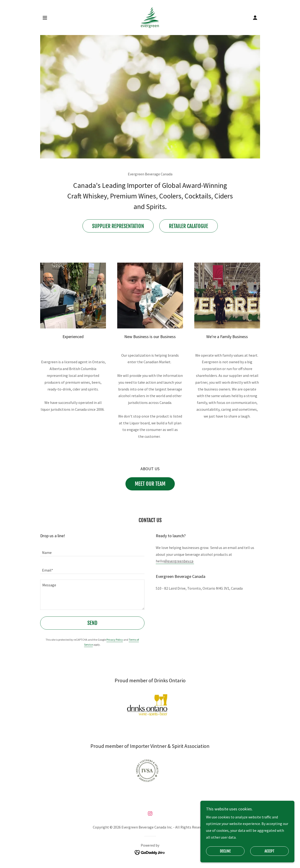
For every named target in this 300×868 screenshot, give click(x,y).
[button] (45, 18)
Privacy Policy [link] (115, 640)
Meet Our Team (150, 484)
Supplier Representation (118, 226)
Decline (225, 851)
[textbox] (92, 550)
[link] (150, 17)
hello (175, 561)
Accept (269, 851)
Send (92, 623)
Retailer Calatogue (189, 226)
